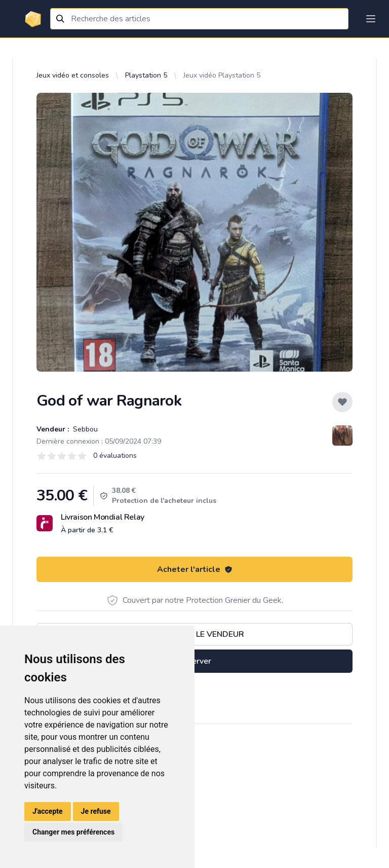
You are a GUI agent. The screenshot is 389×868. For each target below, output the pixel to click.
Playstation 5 (146, 75)
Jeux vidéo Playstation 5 (222, 75)
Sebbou (84, 429)
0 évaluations (115, 456)
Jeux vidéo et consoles (73, 75)
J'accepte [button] (48, 811)
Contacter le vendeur (194, 634)
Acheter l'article (195, 569)
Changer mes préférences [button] (73, 832)
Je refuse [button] (96, 811)
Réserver (194, 661)
